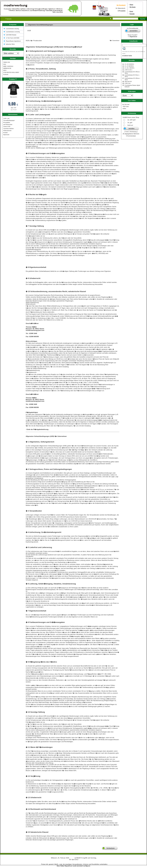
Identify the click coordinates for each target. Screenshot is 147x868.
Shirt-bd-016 (128, 81)
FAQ (5, 64)
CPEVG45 (128, 83)
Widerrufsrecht (7, 131)
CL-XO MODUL (129, 64)
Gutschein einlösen (8, 129)
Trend (127, 132)
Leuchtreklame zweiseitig (13, 32)
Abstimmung (133, 132)
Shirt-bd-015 (13, 97)
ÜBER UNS (7, 62)
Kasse (131, 11)
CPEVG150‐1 (128, 70)
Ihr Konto (133, 7)
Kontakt (132, 14)
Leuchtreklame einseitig (13, 29)
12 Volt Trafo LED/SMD (13, 38)
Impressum (6, 135)
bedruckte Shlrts (10, 44)
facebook (6, 74)
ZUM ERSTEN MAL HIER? (11, 72)
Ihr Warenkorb (121, 5)
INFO (5, 70)
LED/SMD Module (11, 35)
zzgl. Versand (14, 110)
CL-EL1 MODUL (130, 68)
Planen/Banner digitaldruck (13, 41)
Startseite (8, 19)
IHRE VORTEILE (8, 66)
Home (131, 5)
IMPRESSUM (7, 68)
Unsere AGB (7, 126)
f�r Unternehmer (114, 40)
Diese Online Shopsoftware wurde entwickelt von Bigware (74, 866)
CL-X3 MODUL (129, 66)
